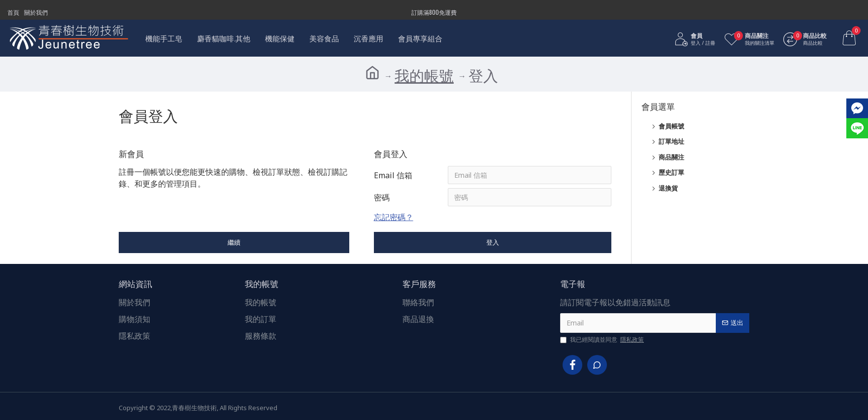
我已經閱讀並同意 (603, 340)
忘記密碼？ (394, 218)
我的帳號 (424, 76)
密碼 (382, 198)
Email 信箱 (393, 175)
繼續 (234, 243)
